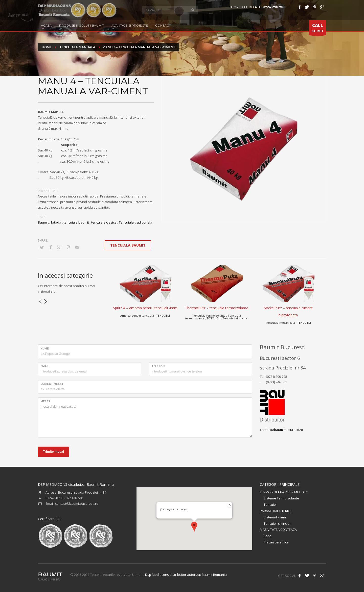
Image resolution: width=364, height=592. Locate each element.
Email (45, 366)
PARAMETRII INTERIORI (277, 511)
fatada (56, 222)
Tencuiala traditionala (135, 222)
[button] (194, 527)
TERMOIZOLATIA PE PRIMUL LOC (284, 492)
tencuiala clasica (104, 222)
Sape (268, 536)
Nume (45, 349)
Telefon (158, 366)
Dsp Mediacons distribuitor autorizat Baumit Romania (186, 575)
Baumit (43, 222)
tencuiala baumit (76, 222)
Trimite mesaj (53, 452)
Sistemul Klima (275, 517)
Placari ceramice (276, 542)
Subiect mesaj (52, 384)
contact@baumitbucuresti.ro (281, 430)
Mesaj (45, 401)
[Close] (230, 505)
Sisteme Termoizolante (281, 498)
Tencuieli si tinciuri (278, 523)
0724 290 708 (274, 7)
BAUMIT (318, 29)
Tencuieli (270, 505)
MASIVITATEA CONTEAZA (278, 530)
